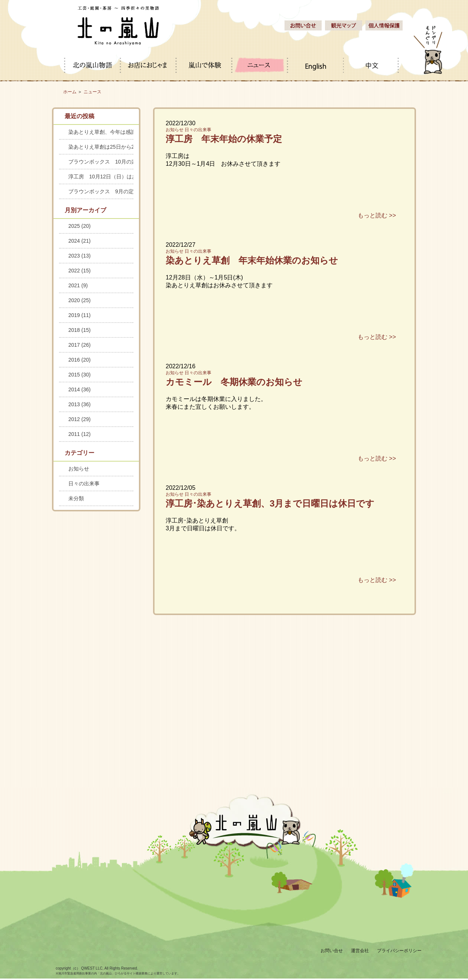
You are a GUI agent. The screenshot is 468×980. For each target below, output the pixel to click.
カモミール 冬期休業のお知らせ (234, 382)
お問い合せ (332, 951)
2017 (79, 345)
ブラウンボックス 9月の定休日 (101, 191)
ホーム (70, 92)
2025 (79, 226)
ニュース (92, 92)
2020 (79, 300)
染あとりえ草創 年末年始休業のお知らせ (252, 260)
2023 (79, 256)
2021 (78, 285)
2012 (79, 419)
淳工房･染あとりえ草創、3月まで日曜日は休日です (270, 503)
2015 (79, 375)
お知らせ (175, 130)
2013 (79, 404)
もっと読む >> (377, 215)
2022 (79, 271)
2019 (79, 315)
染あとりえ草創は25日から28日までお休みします (101, 147)
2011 (79, 434)
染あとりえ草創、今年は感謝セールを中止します (101, 132)
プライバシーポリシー (399, 951)
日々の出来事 (198, 130)
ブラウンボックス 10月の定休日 (101, 162)
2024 (79, 241)
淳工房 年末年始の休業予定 (224, 139)
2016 (79, 360)
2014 (79, 389)
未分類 (76, 498)
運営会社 (360, 951)
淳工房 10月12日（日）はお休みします (101, 177)
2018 (79, 330)
